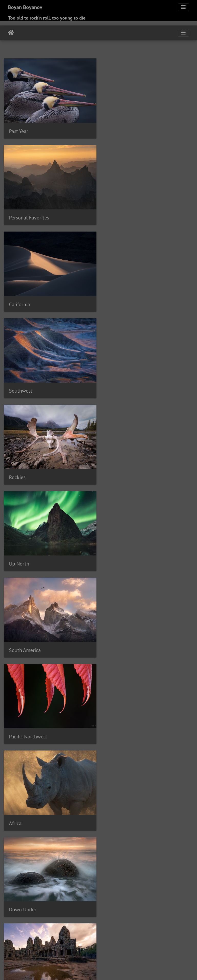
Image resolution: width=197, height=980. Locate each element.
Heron (163, 887)
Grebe (97, 887)
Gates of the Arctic (152, 881)
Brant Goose (49, 857)
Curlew (44, 875)
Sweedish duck (167, 937)
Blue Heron (123, 850)
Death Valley (62, 875)
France (105, 881)
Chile (183, 863)
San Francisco (177, 924)
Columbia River (81, 869)
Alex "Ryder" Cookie (30, 812)
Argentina (154, 844)
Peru (40, 918)
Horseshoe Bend (18, 894)
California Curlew (37, 863)
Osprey (93, 912)
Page (137, 912)
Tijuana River (37, 943)
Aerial (42, 844)
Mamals (17, 727)
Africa (15, 471)
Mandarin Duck (117, 900)
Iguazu (96, 894)
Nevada (109, 906)
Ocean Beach (61, 912)
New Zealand (128, 906)
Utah (106, 943)
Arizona (169, 844)
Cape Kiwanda (98, 863)
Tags (13, 834)
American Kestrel (105, 844)
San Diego (155, 924)
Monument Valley (19, 906)
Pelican (29, 918)
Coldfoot (59, 869)
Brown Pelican (136, 857)
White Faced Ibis (67, 949)
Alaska (54, 844)
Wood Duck (153, 949)
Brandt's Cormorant (20, 857)
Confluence (105, 869)
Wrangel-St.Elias (178, 949)
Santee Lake (82, 931)
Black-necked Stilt (97, 850)
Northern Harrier (155, 906)
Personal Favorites (127, 130)
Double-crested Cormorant (97, 875)
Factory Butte (15, 881)
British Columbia (108, 857)
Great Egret (48, 887)
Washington (158, 943)
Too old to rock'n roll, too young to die (47, 18)
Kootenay (42, 900)
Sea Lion (120, 931)
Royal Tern (116, 924)
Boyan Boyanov (25, 7)
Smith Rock (22, 937)
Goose (175, 881)
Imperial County (117, 894)
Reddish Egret (174, 918)
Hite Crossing (181, 887)
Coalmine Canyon (36, 869)
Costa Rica (171, 869)
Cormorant (134, 869)
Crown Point (27, 875)
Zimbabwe (42, 955)
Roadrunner (81, 924)
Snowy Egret (67, 937)
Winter (136, 949)
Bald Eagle (47, 850)
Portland (67, 918)
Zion (56, 955)
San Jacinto (14, 931)
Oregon (80, 912)
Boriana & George (127, 727)
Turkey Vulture (62, 943)
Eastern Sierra (154, 875)
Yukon (26, 955)
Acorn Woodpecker (20, 844)
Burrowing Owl (162, 857)
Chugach (12, 869)
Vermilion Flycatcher (129, 943)
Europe (17, 641)
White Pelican (94, 949)
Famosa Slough (41, 881)
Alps (86, 844)
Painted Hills (179, 912)
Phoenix (52, 918)
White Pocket (119, 949)
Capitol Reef (123, 863)
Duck (126, 875)
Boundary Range (166, 850)
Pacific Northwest (127, 386)
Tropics (115, 556)
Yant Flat (12, 955)
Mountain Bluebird (68, 906)
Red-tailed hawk (146, 918)
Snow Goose (44, 937)
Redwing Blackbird (20, 924)
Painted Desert (154, 912)
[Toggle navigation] (183, 7)
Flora (93, 881)
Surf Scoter (143, 937)
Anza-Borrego (132, 844)
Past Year (19, 130)
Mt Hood (93, 906)
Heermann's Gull (142, 887)
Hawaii (109, 887)
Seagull (135, 931)
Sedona (150, 931)
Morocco (43, 906)
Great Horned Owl (75, 887)
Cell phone (144, 863)
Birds (113, 641)
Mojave (149, 900)
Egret (172, 875)
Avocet (31, 850)
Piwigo (109, 969)
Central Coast (166, 863)
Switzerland (14, 943)
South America (25, 385)
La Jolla (58, 900)
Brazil (65, 857)
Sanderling (34, 931)
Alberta (67, 844)
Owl (104, 912)
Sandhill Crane (58, 931)
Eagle (136, 875)
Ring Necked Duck (54, 924)
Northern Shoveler (32, 912)
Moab (137, 900)
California (19, 215)
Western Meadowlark (33, 949)
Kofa (29, 900)
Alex (77, 844)
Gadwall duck (124, 881)
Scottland (103, 931)
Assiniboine (14, 850)
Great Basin (28, 887)
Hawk (121, 887)
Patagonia (13, 918)
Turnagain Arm (88, 943)
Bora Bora (143, 850)
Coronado (153, 869)
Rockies (17, 300)
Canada (78, 863)
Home (11, 33)
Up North (118, 300)
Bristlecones (82, 857)
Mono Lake (166, 900)
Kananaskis (14, 900)
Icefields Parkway (74, 894)
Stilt (105, 937)
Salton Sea (135, 924)
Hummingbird (46, 894)
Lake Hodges (77, 900)
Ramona (83, 918)
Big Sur (64, 850)
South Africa (90, 937)
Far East (18, 556)
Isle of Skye (142, 894)
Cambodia (62, 863)
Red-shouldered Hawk (111, 918)
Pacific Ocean (120, 912)
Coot (120, 869)
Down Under (121, 471)
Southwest (119, 215)
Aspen (182, 844)
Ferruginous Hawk (72, 881)
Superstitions (121, 937)
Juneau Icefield (166, 894)
